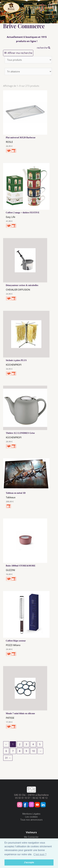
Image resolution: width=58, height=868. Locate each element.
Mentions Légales (31, 814)
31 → (8, 758)
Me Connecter (31, 837)
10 (33, 751)
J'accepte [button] (29, 862)
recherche (44, 48)
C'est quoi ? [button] (40, 854)
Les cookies (31, 817)
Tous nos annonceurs (31, 820)
